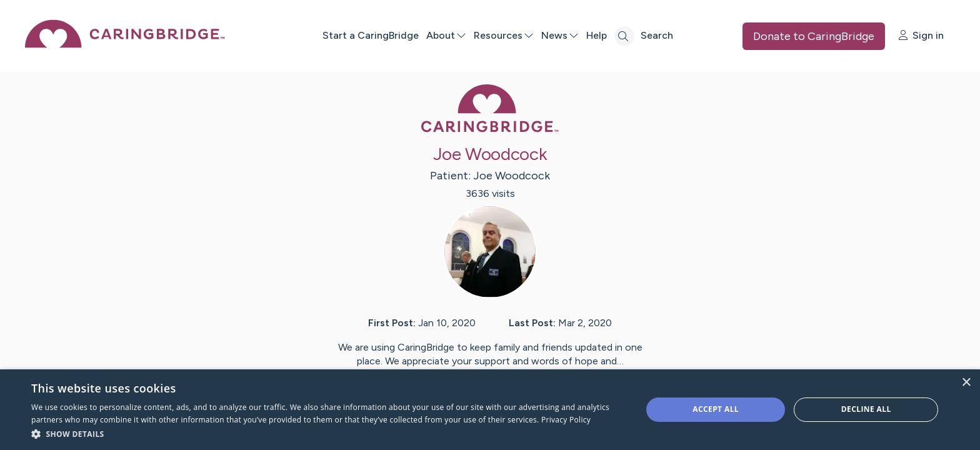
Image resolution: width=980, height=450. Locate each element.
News (560, 35)
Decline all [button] (866, 409)
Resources (504, 35)
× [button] (966, 383)
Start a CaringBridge (371, 35)
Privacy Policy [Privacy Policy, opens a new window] (566, 420)
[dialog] (490, 410)
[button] (327, 433)
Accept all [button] (716, 409)
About (446, 35)
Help (597, 35)
